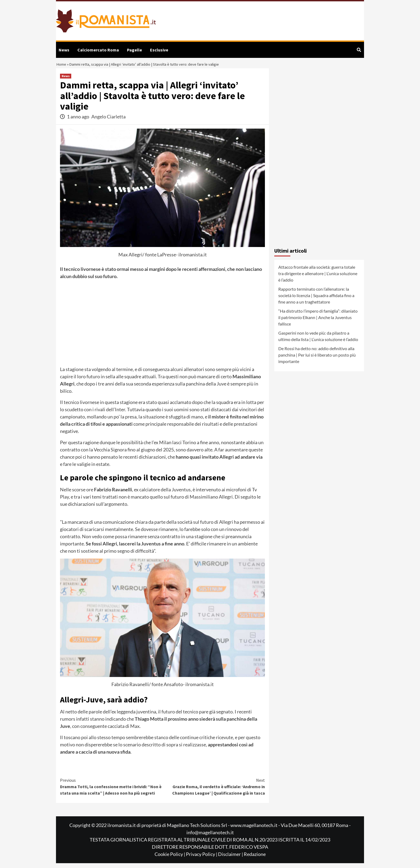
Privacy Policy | (202, 859)
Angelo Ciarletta (108, 121)
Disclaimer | (231, 859)
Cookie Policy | (170, 859)
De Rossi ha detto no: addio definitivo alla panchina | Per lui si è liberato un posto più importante (317, 360)
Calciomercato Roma (98, 50)
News (64, 50)
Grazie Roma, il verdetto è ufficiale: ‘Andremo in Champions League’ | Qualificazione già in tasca (214, 791)
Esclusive (159, 50)
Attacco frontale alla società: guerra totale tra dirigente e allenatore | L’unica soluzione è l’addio (318, 278)
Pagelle (134, 50)
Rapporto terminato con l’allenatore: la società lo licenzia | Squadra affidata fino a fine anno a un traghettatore (316, 300)
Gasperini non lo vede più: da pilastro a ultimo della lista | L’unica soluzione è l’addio (318, 341)
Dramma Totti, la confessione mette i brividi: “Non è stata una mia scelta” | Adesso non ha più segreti (111, 791)
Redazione (255, 859)
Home (62, 67)
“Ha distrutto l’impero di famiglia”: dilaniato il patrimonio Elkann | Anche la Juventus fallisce (318, 322)
